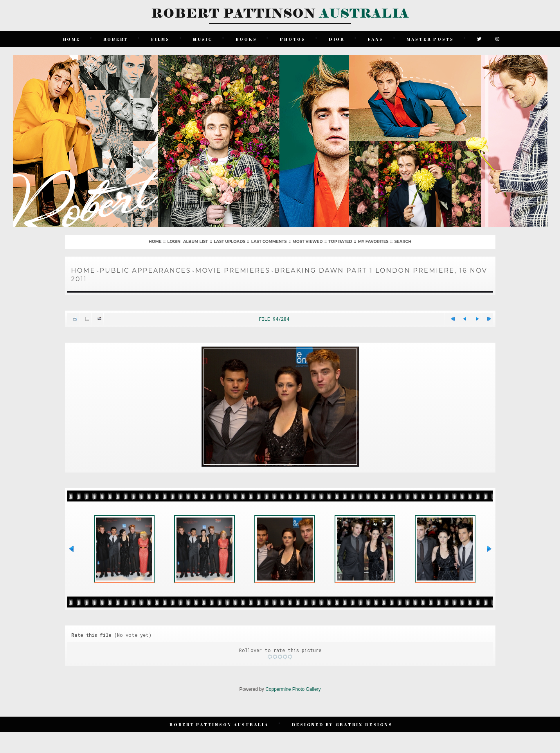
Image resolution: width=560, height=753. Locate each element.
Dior (337, 39)
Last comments (269, 242)
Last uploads (230, 242)
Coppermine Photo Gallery (293, 689)
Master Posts (430, 39)
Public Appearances (145, 270)
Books (246, 39)
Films (160, 39)
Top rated (340, 242)
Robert (116, 39)
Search (403, 242)
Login (174, 242)
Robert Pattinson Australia (219, 724)
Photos (293, 39)
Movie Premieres (233, 270)
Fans (376, 39)
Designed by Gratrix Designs (342, 724)
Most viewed (308, 242)
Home (72, 39)
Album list (195, 242)
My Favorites (373, 242)
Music (203, 39)
